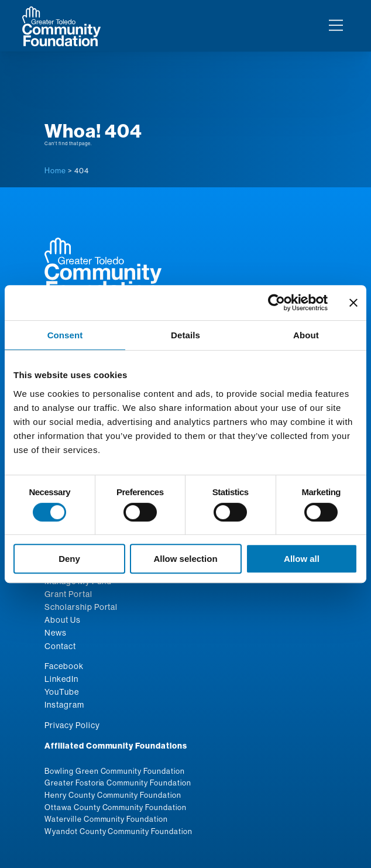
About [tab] (306, 335)
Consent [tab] (65, 335)
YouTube (62, 692)
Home (55, 170)
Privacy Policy (72, 725)
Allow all (302, 559)
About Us (63, 620)
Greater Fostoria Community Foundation (118, 783)
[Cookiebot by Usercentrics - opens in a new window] (276, 303)
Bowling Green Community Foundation (115, 771)
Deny (69, 559)
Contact (60, 646)
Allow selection (185, 559)
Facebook (64, 666)
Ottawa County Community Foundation (116, 807)
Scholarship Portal (81, 607)
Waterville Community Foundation (106, 819)
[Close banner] (353, 303)
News (56, 633)
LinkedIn (61, 679)
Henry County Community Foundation (113, 795)
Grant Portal (68, 594)
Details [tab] (185, 335)
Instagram (64, 705)
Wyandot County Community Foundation (118, 831)
